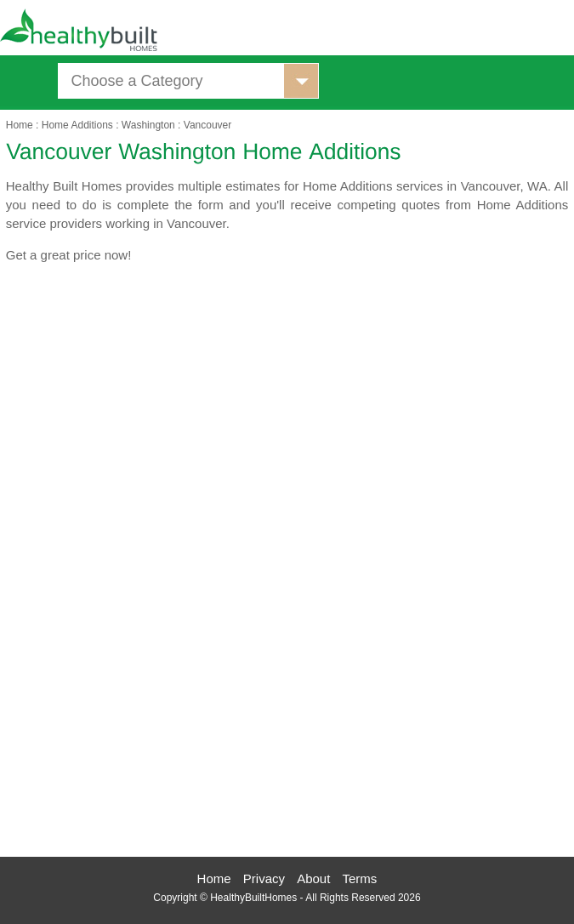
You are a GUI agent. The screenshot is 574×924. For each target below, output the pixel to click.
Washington (148, 125)
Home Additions (77, 125)
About (313, 878)
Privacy (264, 878)
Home (20, 125)
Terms (360, 878)
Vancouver (207, 125)
